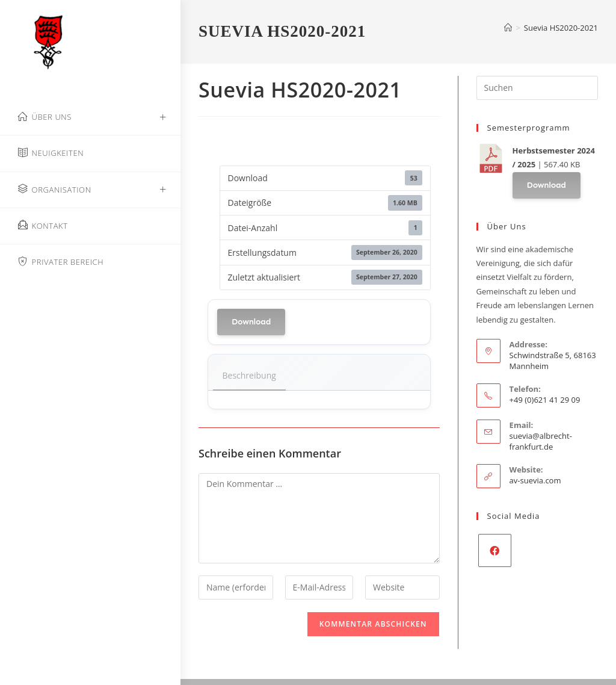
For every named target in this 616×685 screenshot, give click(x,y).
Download (251, 322)
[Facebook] (495, 550)
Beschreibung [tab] (249, 375)
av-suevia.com (535, 480)
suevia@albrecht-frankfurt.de (541, 441)
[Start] (508, 28)
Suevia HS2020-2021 (561, 28)
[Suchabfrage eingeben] (537, 88)
